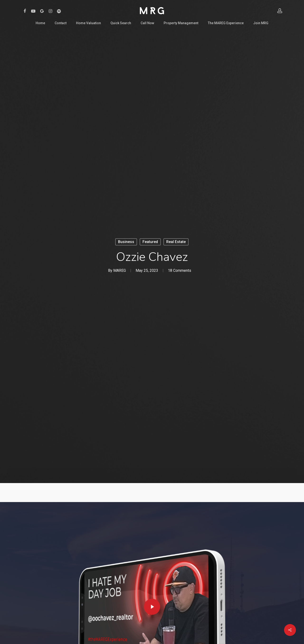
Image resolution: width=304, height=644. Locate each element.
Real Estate (176, 242)
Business (126, 242)
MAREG (120, 270)
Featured (150, 242)
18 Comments (180, 270)
